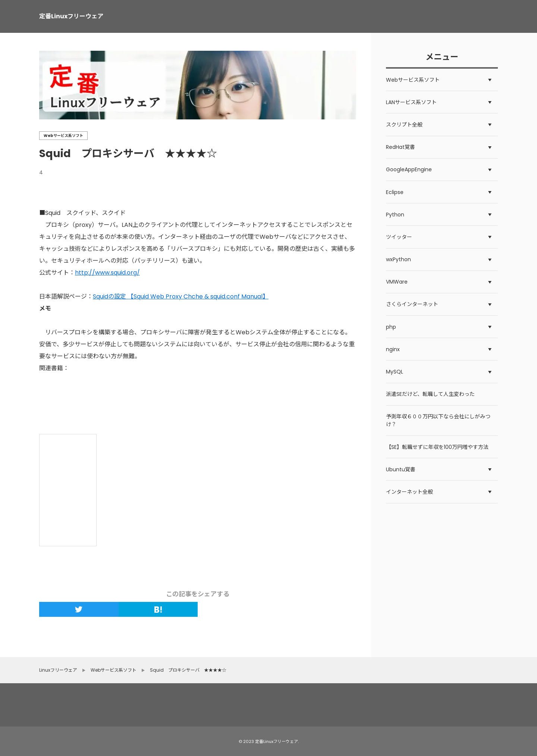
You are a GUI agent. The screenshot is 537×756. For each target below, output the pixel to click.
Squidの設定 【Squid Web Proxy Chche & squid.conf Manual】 (181, 296)
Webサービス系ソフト (63, 136)
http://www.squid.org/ (107, 273)
